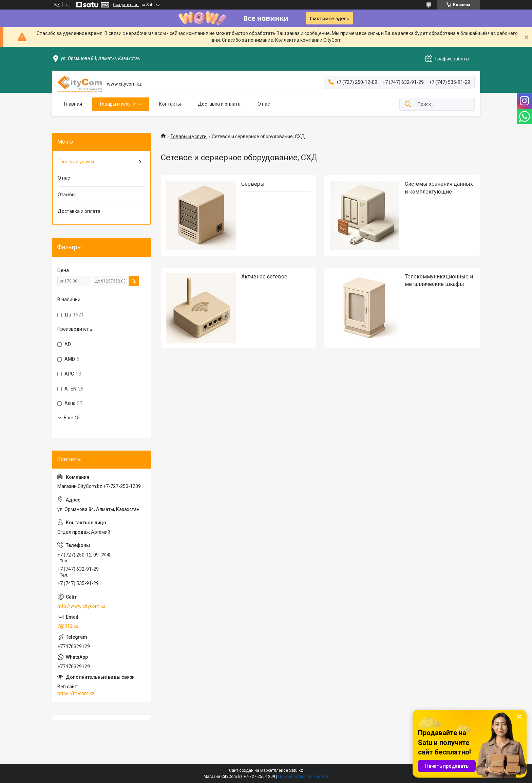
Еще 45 (72, 418)
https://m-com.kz (76, 693)
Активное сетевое (264, 277)
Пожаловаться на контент (303, 777)
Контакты (170, 104)
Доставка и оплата (219, 104)
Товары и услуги (117, 104)
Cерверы (253, 184)
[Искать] (408, 104)
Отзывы (66, 195)
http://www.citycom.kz (81, 606)
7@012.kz (68, 626)
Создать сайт (126, 5)
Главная (73, 104)
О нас (264, 104)
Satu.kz (296, 770)
